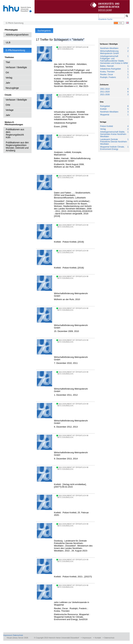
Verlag (9, 78)
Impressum (8, 635)
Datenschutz (18, 635)
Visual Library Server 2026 (17, 638)
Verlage (10, 110)
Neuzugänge (12, 88)
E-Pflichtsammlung (15, 50)
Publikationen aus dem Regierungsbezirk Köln (15, 133)
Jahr (8, 83)
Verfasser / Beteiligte (16, 67)
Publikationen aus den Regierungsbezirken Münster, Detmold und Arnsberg (17, 146)
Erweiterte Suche (105, 19)
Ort (7, 72)
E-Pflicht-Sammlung (15, 23)
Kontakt (98, 638)
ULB (8, 42)
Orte (8, 105)
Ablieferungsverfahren (17, 35)
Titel (8, 62)
